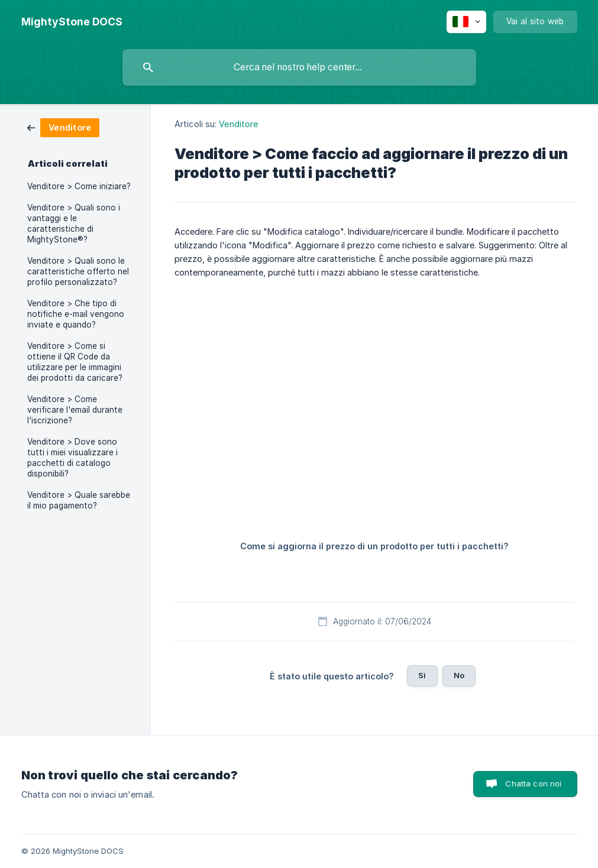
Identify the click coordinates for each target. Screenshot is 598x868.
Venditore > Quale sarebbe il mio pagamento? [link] (79, 500)
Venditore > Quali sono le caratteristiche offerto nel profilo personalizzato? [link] (78, 271)
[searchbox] (299, 67)
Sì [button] (422, 675)
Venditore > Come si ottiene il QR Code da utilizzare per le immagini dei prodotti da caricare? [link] (75, 362)
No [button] (459, 675)
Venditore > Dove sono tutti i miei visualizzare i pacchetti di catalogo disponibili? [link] (72, 458)
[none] (72, 22)
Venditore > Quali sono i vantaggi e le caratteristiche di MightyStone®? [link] (74, 224)
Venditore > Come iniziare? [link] (79, 186)
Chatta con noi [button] (533, 783)
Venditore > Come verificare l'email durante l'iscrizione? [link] (75, 410)
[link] (63, 127)
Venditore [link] (238, 124)
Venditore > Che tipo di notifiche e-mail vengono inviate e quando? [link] (76, 314)
